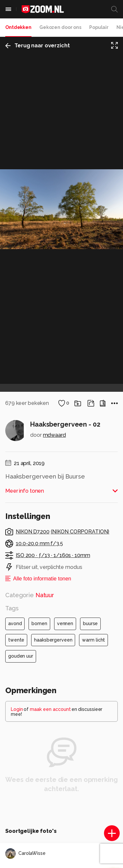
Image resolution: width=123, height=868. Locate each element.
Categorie (30, 595)
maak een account (50, 709)
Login (17, 709)
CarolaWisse (25, 854)
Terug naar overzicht (38, 46)
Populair (99, 27)
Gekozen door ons (60, 27)
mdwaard (54, 435)
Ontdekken (18, 27)
